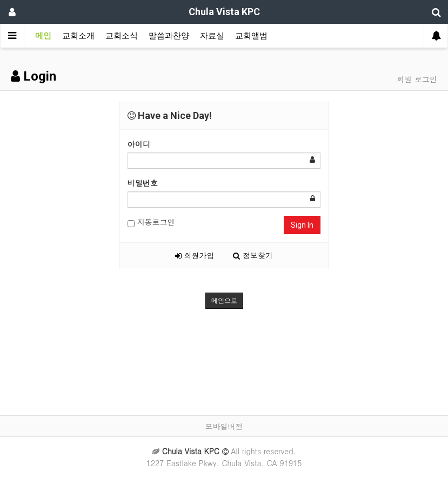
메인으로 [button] (224, 301)
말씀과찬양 (169, 36)
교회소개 (78, 36)
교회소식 (122, 36)
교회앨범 (251, 36)
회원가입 (195, 255)
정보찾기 (253, 255)
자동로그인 (151, 222)
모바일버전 (224, 426)
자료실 (212, 36)
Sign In (302, 225)
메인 (43, 36)
